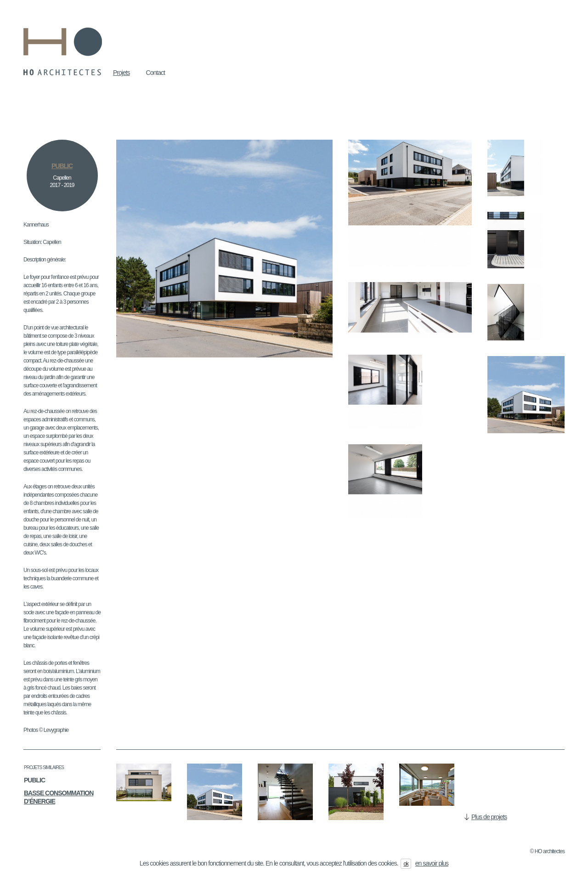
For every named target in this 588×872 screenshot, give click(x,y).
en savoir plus (432, 863)
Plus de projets (489, 817)
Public (34, 780)
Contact (155, 73)
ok (406, 864)
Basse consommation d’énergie (59, 797)
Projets (122, 73)
